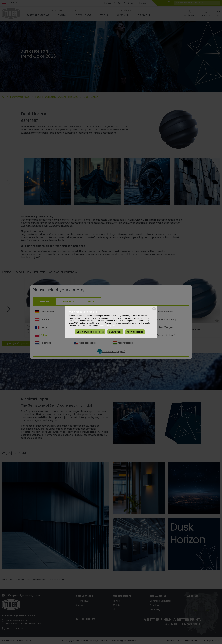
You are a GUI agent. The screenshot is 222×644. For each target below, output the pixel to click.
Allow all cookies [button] (135, 332)
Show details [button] (115, 332)
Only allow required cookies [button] (90, 332)
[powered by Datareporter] (154, 310)
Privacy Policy (105, 325)
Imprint (116, 325)
